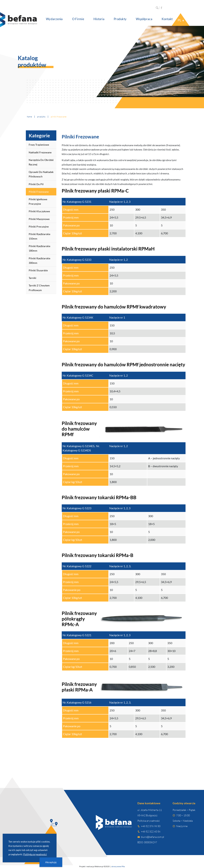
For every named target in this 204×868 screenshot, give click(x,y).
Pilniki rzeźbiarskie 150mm (39, 236)
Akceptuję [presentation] (51, 862)
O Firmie (78, 19)
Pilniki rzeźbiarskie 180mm (39, 248)
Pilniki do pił (36, 184)
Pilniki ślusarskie (38, 270)
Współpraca (144, 19)
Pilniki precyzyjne (39, 227)
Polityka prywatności (149, 821)
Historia (99, 19)
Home (30, 117)
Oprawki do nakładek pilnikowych (41, 174)
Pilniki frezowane (39, 192)
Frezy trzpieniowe (39, 145)
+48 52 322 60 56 (151, 831)
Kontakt (167, 19)
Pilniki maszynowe (39, 219)
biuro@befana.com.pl (153, 837)
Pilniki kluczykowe (39, 211)
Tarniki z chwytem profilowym (39, 288)
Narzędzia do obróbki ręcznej (41, 162)
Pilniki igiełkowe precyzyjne (38, 201)
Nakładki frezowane (40, 152)
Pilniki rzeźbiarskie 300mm (39, 261)
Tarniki (32, 278)
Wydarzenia (54, 19)
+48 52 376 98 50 (151, 826)
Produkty (120, 19)
